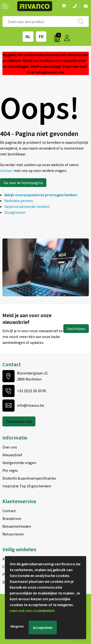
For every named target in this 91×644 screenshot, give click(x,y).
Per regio (10, 470)
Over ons (10, 447)
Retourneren (13, 534)
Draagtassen (15, 212)
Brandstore (12, 518)
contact (7, 170)
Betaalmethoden (17, 526)
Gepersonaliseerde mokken (27, 206)
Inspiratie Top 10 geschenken (27, 486)
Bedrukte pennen (19, 201)
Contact (9, 511)
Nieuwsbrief (12, 455)
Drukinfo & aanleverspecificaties (29, 478)
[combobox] (46, 21)
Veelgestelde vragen (19, 463)
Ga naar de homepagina (23, 183)
